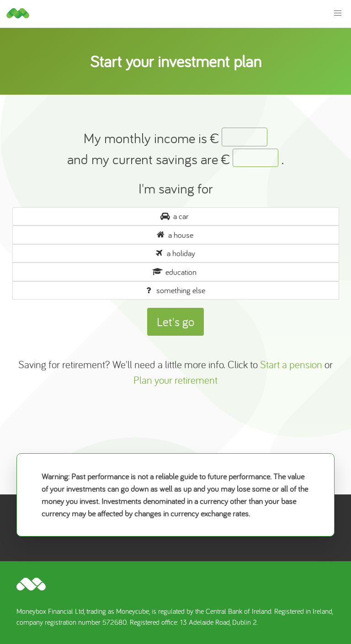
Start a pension (291, 364)
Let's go (175, 322)
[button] (338, 13)
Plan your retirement (175, 380)
